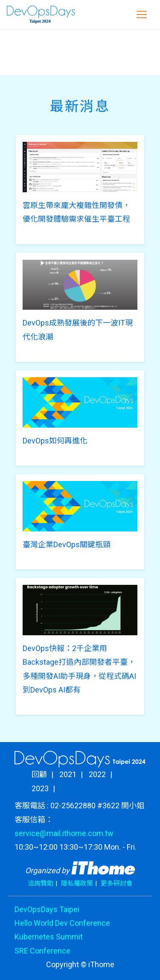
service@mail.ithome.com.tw (64, 833)
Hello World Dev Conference (62, 923)
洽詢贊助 (41, 883)
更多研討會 (117, 883)
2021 (68, 774)
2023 (40, 788)
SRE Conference (42, 951)
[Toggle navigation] (142, 15)
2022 (97, 774)
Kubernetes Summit (49, 937)
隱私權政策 (77, 883)
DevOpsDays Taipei (47, 909)
